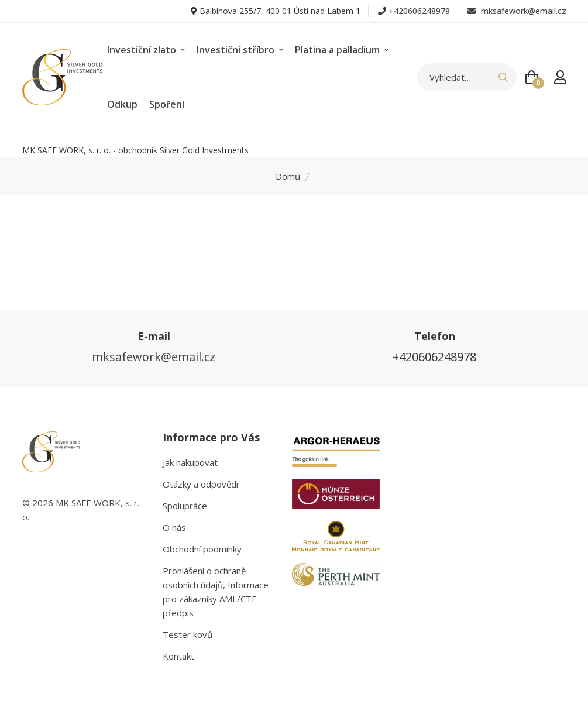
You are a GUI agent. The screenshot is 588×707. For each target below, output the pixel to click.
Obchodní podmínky (202, 549)
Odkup (122, 104)
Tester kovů (188, 634)
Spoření (167, 104)
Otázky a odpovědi (200, 484)
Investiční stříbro (240, 50)
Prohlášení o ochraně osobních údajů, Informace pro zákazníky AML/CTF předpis (216, 592)
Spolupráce (185, 506)
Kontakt (178, 656)
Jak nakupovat (190, 462)
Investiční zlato (146, 50)
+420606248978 (419, 11)
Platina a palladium (342, 50)
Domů (288, 176)
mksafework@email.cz (517, 11)
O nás (174, 527)
